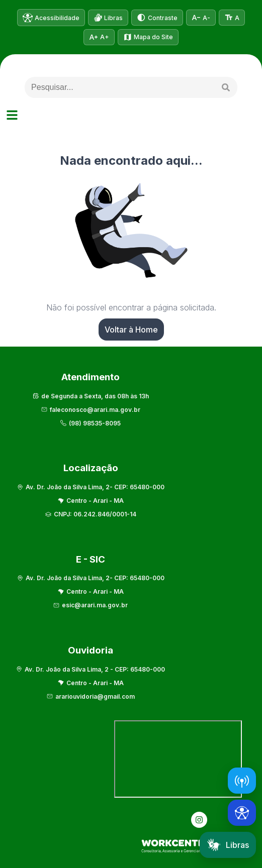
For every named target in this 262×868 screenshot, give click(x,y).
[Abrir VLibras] (108, 18)
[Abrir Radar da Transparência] (242, 781)
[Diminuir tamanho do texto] (201, 18)
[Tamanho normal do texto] (232, 18)
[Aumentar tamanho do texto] (99, 37)
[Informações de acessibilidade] (51, 18)
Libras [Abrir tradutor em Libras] (228, 845)
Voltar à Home (131, 330)
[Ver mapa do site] (148, 37)
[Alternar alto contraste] (157, 18)
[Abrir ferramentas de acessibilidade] (242, 813)
